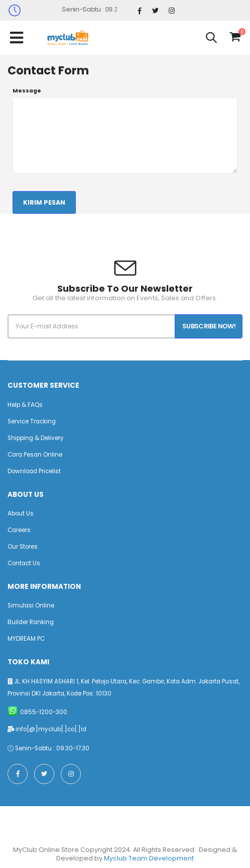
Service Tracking (32, 421)
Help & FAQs (25, 405)
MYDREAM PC (26, 639)
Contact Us (24, 563)
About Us (21, 513)
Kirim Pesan (44, 202)
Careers (19, 530)
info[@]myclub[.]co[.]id (51, 729)
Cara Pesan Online (35, 455)
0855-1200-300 (44, 712)
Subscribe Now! (209, 326)
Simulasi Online (31, 605)
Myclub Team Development (149, 858)
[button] (211, 39)
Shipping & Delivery (36, 438)
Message (27, 91)
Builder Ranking (31, 622)
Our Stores (23, 547)
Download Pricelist (34, 471)
